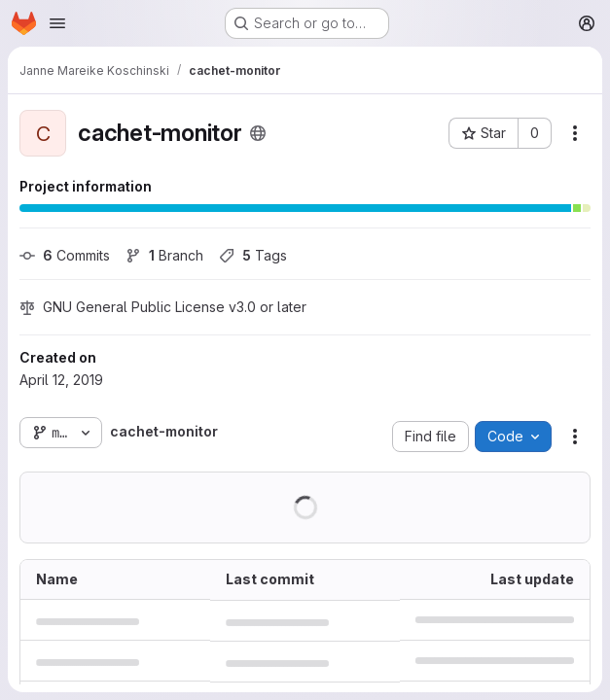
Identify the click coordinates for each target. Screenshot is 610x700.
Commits (65, 255)
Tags (253, 255)
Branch (164, 255)
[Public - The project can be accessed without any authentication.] (258, 133)
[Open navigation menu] (57, 23)
